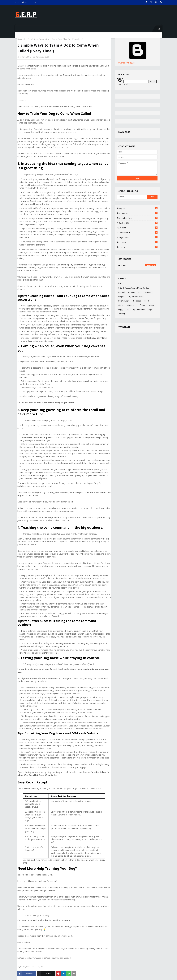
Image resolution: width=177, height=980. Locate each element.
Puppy (121, 309)
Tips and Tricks (139, 309)
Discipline (148, 292)
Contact (33, 2)
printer (151, 305)
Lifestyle (142, 305)
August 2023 (138, 237)
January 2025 (138, 213)
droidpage (137, 301)
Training (122, 314)
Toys (150, 309)
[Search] (132, 197)
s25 (128, 309)
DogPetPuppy (124, 301)
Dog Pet (27, 39)
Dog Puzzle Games (135, 297)
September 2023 (138, 233)
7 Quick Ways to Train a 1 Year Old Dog (134, 288)
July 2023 (138, 242)
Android (122, 292)
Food (138, 265)
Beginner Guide (29, 967)
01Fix (120, 284)
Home (17, 2)
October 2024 (138, 223)
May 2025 (138, 208)
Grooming (131, 305)
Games (121, 305)
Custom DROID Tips (27, 57)
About (25, 2)
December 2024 (138, 218)
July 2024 (138, 228)
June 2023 (138, 247)
